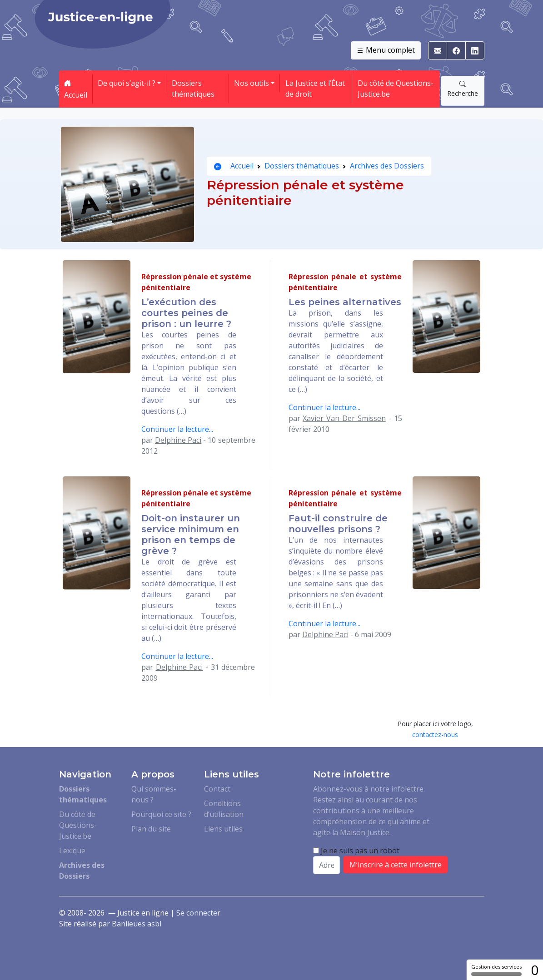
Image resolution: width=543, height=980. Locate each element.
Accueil (76, 89)
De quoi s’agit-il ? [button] (127, 83)
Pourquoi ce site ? (161, 814)
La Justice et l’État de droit (315, 89)
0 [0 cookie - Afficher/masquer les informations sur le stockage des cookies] (535, 970)
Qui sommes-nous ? (154, 794)
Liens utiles (223, 829)
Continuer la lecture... (177, 429)
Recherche (463, 89)
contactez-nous (435, 735)
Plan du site (151, 829)
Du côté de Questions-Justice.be (396, 89)
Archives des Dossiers (387, 166)
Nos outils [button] (252, 83)
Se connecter (198, 913)
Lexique (72, 851)
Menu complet (386, 50)
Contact (217, 789)
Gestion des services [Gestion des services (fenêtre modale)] (496, 970)
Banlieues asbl (137, 924)
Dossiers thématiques (193, 89)
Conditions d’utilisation (224, 809)
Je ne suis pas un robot (356, 851)
